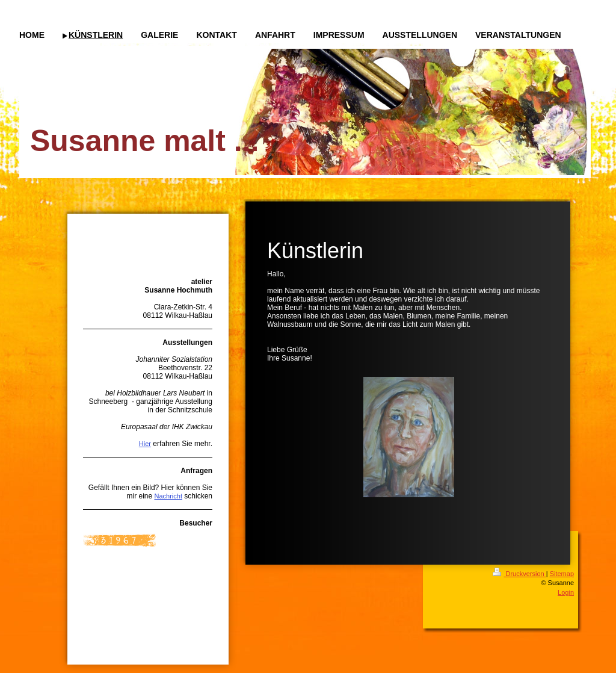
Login (566, 592)
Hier (145, 444)
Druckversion (519, 574)
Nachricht (168, 496)
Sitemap (562, 574)
